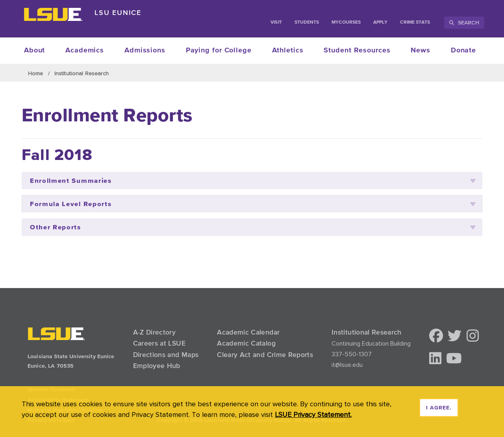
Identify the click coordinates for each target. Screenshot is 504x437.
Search (464, 22)
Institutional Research (82, 73)
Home (36, 73)
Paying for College (219, 50)
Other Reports (253, 227)
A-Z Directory (155, 332)
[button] (436, 336)
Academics (85, 50)
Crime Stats (415, 22)
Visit (276, 22)
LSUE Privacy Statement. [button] (313, 414)
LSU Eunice (118, 12)
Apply (380, 22)
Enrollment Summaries (253, 181)
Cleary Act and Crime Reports (265, 355)
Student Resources (357, 50)
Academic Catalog (246, 343)
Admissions (145, 50)
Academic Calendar (248, 332)
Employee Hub (157, 366)
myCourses (346, 22)
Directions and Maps (166, 355)
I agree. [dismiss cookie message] (439, 408)
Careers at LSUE (159, 343)
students (307, 22)
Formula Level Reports (253, 204)
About (35, 50)
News (421, 50)
